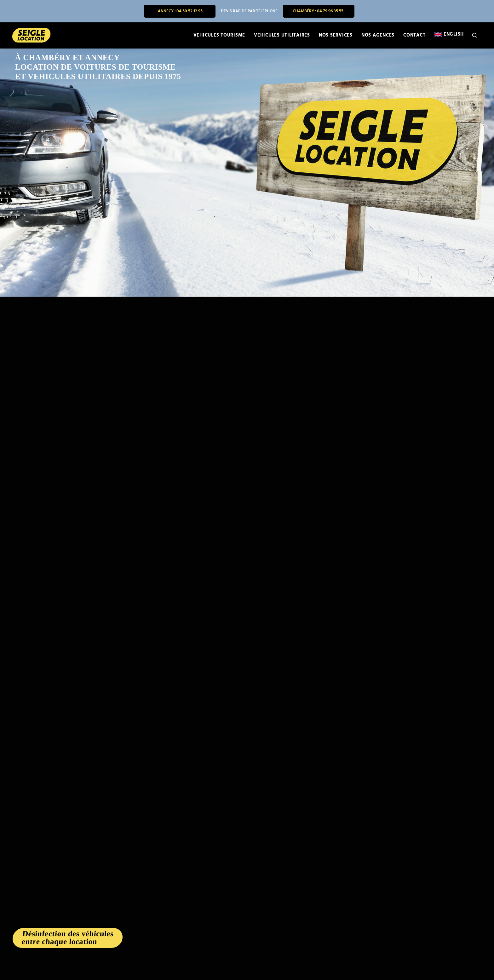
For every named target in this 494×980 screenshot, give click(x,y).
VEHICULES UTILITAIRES (282, 36)
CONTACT (414, 36)
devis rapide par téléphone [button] (249, 11)
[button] (478, 36)
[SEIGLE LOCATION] (31, 36)
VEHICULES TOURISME (219, 36)
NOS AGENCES (378, 36)
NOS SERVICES (336, 36)
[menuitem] (180, 11)
